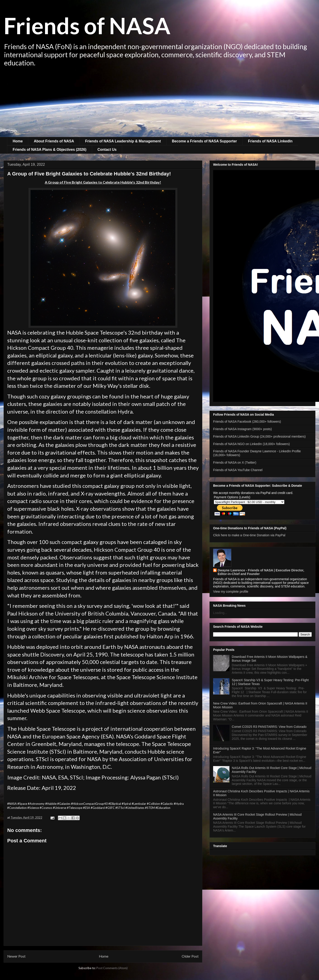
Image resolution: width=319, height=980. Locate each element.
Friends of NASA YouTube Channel (238, 470)
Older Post (190, 956)
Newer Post (16, 956)
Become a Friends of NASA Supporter (204, 141)
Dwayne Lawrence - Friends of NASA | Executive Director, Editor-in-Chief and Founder (261, 572)
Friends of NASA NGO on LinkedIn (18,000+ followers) (251, 444)
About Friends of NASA (54, 141)
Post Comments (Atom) (112, 968)
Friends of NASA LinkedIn (270, 141)
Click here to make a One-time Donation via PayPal (249, 535)
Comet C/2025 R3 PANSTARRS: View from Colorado (269, 727)
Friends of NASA (87, 25)
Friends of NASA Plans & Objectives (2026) (50, 150)
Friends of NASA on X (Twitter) (235, 462)
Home (18, 141)
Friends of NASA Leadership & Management (123, 141)
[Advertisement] (159, 103)
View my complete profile (231, 592)
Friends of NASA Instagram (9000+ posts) (243, 429)
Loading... (220, 613)
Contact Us (107, 150)
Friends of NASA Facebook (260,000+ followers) (247, 422)
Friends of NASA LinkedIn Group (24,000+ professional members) (259, 436)
